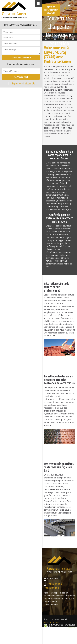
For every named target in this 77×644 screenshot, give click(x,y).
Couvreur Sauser (14, 15)
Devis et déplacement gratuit (51, 10)
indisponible (16, 83)
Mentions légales (52, 622)
